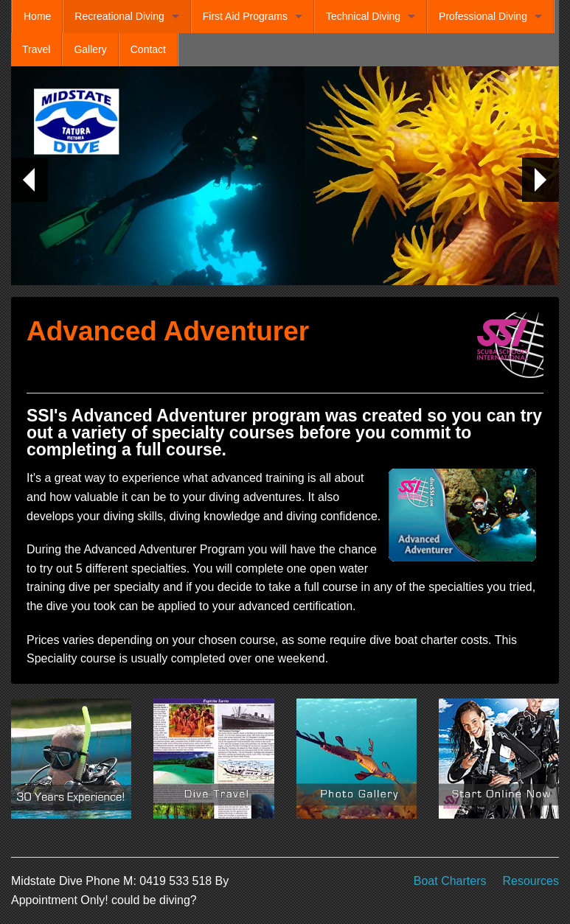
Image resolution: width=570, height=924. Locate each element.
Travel (36, 49)
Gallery (90, 49)
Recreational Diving (119, 16)
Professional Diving (483, 16)
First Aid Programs (245, 16)
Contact (148, 49)
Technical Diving (363, 16)
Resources (531, 881)
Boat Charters (450, 881)
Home (37, 16)
